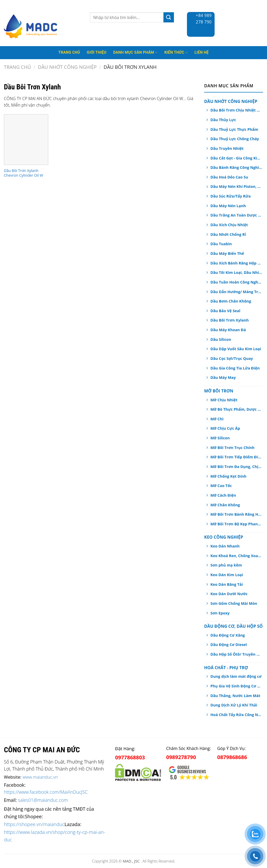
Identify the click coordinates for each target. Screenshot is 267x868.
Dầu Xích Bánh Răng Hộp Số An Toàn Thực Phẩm (236, 263)
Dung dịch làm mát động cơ (236, 676)
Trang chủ (17, 67)
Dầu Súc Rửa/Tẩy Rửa (230, 196)
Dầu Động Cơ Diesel (229, 645)
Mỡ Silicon (220, 438)
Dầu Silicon (221, 339)
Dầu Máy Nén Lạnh (228, 206)
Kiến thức (176, 53)
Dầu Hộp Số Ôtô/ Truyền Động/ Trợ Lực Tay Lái (236, 654)
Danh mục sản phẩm (135, 53)
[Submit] (169, 17)
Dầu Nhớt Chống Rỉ (228, 234)
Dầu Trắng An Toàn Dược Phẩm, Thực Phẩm (236, 215)
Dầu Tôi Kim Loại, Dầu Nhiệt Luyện (236, 272)
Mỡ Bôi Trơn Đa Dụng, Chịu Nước (236, 467)
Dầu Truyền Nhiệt (227, 148)
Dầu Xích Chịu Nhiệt (229, 225)
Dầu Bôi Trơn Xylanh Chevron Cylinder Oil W (23, 173)
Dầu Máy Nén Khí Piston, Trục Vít (236, 186)
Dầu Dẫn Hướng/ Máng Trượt (236, 292)
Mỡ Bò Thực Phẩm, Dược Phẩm (236, 409)
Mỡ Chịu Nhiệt (224, 400)
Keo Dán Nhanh (225, 546)
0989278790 (181, 757)
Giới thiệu (97, 53)
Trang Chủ (69, 53)
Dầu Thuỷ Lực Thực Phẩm (234, 129)
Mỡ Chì (217, 419)
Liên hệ (202, 53)
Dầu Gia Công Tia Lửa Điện (235, 368)
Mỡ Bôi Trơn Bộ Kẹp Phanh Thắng (236, 524)
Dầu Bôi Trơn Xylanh (230, 320)
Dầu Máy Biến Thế (227, 253)
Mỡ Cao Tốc (221, 486)
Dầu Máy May (223, 377)
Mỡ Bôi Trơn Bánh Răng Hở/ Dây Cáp (236, 514)
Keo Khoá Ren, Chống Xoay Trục (236, 556)
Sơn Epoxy (220, 613)
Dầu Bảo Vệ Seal (225, 311)
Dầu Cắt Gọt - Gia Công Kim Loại (236, 158)
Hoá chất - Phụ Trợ (226, 668)
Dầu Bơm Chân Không (231, 301)
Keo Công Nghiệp (224, 537)
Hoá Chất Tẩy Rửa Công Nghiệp (236, 715)
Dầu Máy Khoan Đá (228, 330)
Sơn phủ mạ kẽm (226, 565)
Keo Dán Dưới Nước (229, 594)
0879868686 (232, 757)
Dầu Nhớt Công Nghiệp (67, 67)
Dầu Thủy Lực (223, 120)
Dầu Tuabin (221, 244)
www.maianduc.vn (40, 777)
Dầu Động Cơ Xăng (228, 635)
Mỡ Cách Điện (223, 495)
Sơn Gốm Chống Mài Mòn (234, 603)
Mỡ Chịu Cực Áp (225, 428)
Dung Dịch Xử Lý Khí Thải (234, 705)
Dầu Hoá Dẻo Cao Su (229, 177)
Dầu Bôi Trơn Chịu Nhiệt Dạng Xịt (236, 110)
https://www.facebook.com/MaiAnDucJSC (46, 792)
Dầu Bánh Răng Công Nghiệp (236, 167)
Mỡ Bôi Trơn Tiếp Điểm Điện (236, 457)
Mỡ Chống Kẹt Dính (228, 476)
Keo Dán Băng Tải (227, 584)
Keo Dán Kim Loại (227, 575)
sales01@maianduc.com (43, 800)
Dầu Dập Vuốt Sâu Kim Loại (236, 349)
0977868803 (130, 757)
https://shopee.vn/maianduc (34, 824)
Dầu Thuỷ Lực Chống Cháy (235, 139)
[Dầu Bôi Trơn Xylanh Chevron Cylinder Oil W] (26, 140)
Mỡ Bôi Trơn (219, 391)
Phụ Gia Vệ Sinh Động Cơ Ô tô (236, 686)
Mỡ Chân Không (225, 505)
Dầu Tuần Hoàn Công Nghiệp (236, 282)
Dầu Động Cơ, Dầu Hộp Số (233, 626)
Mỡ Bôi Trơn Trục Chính (232, 448)
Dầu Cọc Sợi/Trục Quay (232, 358)
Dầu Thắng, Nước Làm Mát (235, 696)
